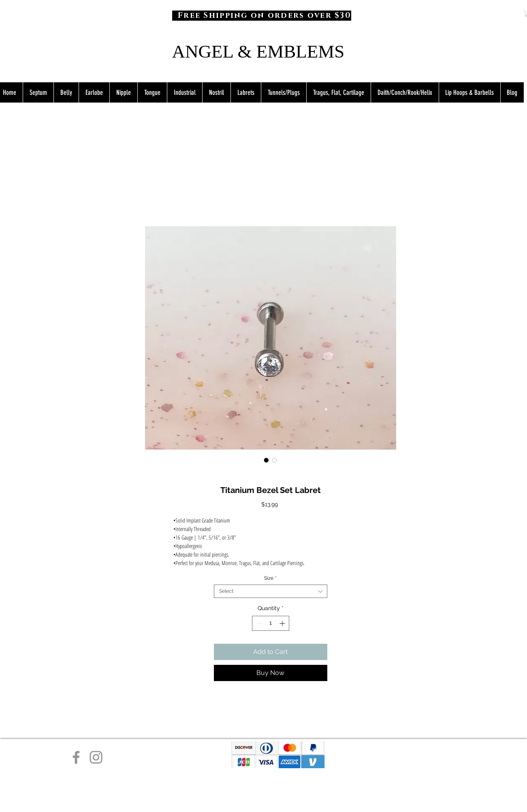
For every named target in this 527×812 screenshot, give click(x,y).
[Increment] (283, 623)
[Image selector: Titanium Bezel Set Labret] (267, 460)
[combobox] (271, 591)
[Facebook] (76, 757)
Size (270, 578)
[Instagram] (96, 757)
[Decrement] (258, 623)
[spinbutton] (271, 623)
